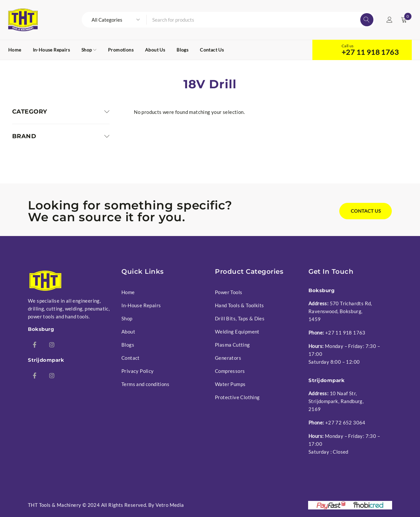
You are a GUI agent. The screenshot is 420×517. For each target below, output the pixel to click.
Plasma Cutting (232, 345)
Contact (131, 358)
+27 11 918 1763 (370, 52)
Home (128, 292)
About (128, 332)
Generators (228, 358)
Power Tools (229, 292)
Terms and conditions (145, 384)
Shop (127, 318)
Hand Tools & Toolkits (239, 305)
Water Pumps (230, 384)
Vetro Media (170, 505)
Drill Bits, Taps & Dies (240, 318)
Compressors (230, 371)
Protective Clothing (237, 397)
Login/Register (389, 20)
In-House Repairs (141, 305)
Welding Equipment (237, 332)
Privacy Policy (138, 371)
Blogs (128, 345)
